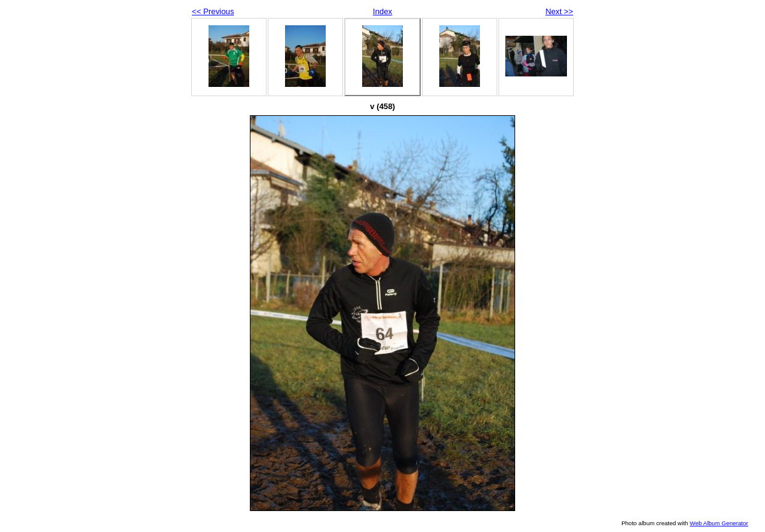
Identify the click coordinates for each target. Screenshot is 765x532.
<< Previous (213, 11)
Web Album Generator (719, 523)
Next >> (559, 11)
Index (382, 11)
